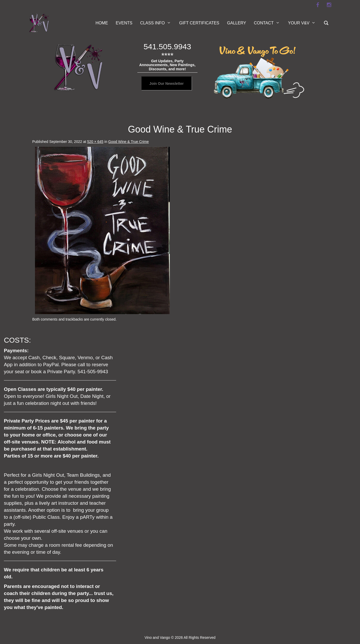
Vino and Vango (157, 638)
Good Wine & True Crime (129, 142)
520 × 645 (95, 142)
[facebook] (318, 5)
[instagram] (329, 5)
